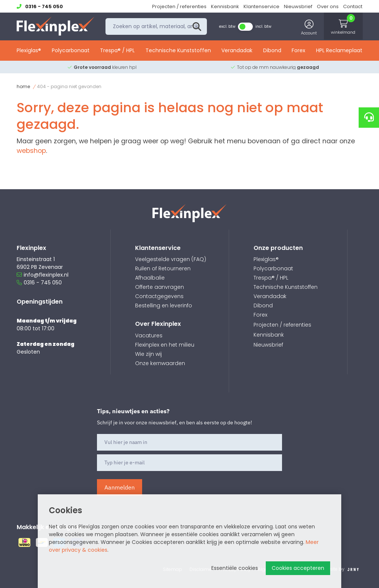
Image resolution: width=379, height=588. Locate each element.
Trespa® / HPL (117, 51)
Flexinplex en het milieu (165, 345)
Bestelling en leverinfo (164, 305)
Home (23, 86)
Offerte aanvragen (160, 287)
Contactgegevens (159, 296)
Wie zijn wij (148, 354)
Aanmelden (120, 487)
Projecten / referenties (179, 6)
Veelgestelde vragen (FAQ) (171, 259)
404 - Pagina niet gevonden (69, 86)
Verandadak (237, 51)
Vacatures (149, 335)
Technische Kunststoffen (178, 51)
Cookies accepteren (298, 568)
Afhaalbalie (150, 278)
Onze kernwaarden (160, 363)
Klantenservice (261, 6)
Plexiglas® (29, 51)
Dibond (272, 51)
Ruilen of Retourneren (163, 268)
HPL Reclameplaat (339, 51)
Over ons (328, 6)
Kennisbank (225, 6)
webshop (31, 151)
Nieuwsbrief (298, 6)
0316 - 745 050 (39, 283)
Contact (353, 6)
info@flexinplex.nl (43, 275)
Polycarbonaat (71, 51)
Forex (298, 51)
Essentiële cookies (235, 568)
